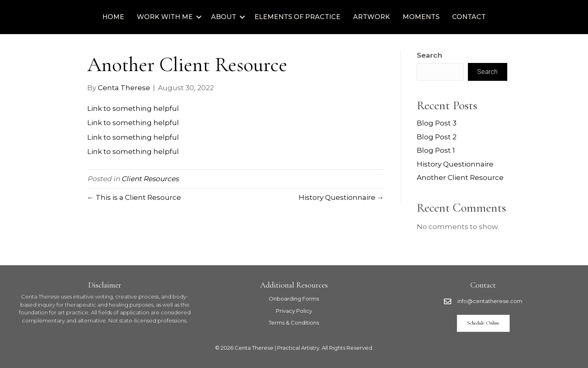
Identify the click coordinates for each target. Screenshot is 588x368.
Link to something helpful (133, 108)
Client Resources (150, 179)
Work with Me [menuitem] (165, 17)
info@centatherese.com (490, 301)
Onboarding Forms (294, 299)
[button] (199, 17)
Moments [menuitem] (421, 17)
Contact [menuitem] (469, 17)
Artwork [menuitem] (372, 17)
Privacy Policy (294, 311)
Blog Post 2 (437, 137)
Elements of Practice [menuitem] (297, 17)
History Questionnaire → (341, 197)
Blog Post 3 (437, 123)
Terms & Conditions (294, 323)
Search (430, 55)
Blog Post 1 (436, 150)
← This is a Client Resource (134, 197)
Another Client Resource (460, 178)
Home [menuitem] (113, 17)
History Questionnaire (455, 164)
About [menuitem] (224, 17)
